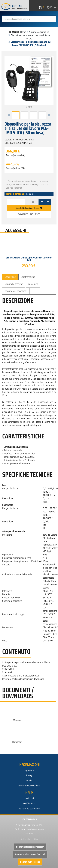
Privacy (29, 775)
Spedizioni (29, 798)
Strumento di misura (39, 32)
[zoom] (29, 82)
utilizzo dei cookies (29, 839)
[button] (9, 115)
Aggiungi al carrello (29, 208)
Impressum (29, 770)
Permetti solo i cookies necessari (30, 847)
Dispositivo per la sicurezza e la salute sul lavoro (31, 37)
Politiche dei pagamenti (29, 809)
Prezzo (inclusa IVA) (15, 168)
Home (23, 32)
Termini (29, 780)
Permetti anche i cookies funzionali (30, 854)
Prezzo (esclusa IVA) (16, 155)
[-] (42, 202)
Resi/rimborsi (29, 803)
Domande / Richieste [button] (29, 214)
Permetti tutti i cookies (30, 862)
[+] (48, 202)
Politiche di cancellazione (29, 786)
